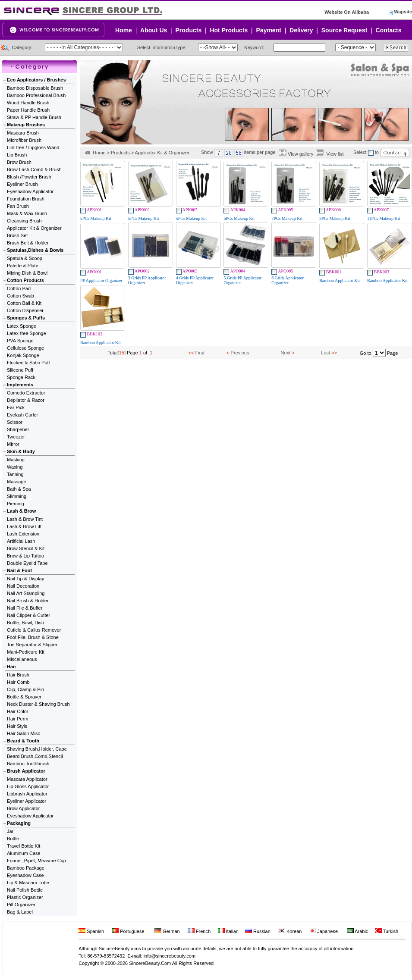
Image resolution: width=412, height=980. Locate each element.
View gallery (300, 154)
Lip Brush (17, 155)
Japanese (323, 931)
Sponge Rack (21, 377)
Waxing (15, 467)
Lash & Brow (21, 511)
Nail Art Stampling (26, 593)
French (199, 931)
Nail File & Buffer (25, 608)
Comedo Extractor (26, 393)
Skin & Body (21, 451)
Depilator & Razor (26, 400)
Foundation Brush (26, 199)
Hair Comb (18, 682)
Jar (10, 831)
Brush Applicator (26, 771)
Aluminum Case (24, 853)
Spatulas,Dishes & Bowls (35, 250)
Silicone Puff (20, 370)
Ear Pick (16, 407)
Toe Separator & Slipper (32, 645)
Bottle (13, 839)
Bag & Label (20, 912)
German (167, 931)
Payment (269, 30)
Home (124, 30)
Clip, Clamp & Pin (25, 689)
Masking (16, 460)
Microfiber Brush (24, 140)
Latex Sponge (22, 326)
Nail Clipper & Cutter (28, 615)
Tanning (15, 474)
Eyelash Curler (22, 415)
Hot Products (229, 30)
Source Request (344, 30)
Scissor (15, 422)
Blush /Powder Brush (29, 177)
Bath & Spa (19, 489)
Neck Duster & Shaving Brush (38, 704)
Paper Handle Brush (28, 110)
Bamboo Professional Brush (36, 95)
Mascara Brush (23, 133)
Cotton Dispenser (25, 310)
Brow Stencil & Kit (26, 548)
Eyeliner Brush (22, 184)
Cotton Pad (19, 288)
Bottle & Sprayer (24, 697)
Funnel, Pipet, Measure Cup (36, 861)
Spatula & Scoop (25, 258)
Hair (11, 667)
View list (335, 154)
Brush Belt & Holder (28, 243)
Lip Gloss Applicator (28, 786)
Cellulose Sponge (25, 348)
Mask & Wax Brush (27, 213)
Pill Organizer (21, 905)
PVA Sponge (20, 341)
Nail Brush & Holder (28, 601)
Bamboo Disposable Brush (35, 88)
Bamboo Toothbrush (28, 764)
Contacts (389, 30)
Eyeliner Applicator (27, 801)
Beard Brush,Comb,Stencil (35, 756)
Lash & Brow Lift (24, 526)
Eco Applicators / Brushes (36, 80)
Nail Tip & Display (25, 579)
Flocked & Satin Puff (28, 363)
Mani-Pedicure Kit (26, 652)
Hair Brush (18, 675)
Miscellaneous (22, 659)
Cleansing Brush (24, 221)
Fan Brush (18, 206)
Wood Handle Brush (28, 103)
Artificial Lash (21, 541)
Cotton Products (25, 280)
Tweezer (16, 437)
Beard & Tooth (23, 741)
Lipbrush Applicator (27, 794)
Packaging (19, 823)
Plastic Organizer (25, 897)
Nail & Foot (19, 570)
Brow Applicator (23, 808)
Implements (20, 385)
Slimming (17, 496)
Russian (258, 931)
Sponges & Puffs (26, 318)
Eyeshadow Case (25, 875)
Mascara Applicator (27, 779)
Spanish (91, 931)
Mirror (13, 444)
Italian (228, 931)
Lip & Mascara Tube (28, 883)
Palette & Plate (23, 266)
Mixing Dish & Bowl (27, 273)
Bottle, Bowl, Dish (25, 623)
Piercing (16, 504)
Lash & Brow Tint (25, 519)
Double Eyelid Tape (27, 563)
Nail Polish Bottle (25, 890)
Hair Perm (18, 719)
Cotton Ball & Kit (24, 303)
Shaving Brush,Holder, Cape (37, 749)
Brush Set (17, 235)
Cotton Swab (20, 296)
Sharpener (18, 429)
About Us (154, 30)
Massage (17, 482)
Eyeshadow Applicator (30, 191)
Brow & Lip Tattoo (25, 556)
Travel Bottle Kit (24, 846)
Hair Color (18, 711)
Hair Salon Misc (24, 733)
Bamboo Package (26, 868)
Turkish (387, 931)
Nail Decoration (23, 586)
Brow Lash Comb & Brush (34, 169)
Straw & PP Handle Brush (34, 117)
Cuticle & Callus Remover (34, 630)
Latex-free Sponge (27, 333)
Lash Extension (23, 534)
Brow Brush (19, 162)
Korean (290, 931)
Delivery (301, 30)
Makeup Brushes (26, 125)
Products (189, 30)
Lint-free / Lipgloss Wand (33, 147)
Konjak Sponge (23, 355)
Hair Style (17, 726)
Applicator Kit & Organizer (34, 228)
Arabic (358, 931)
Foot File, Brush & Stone (33, 637)
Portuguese (128, 931)
